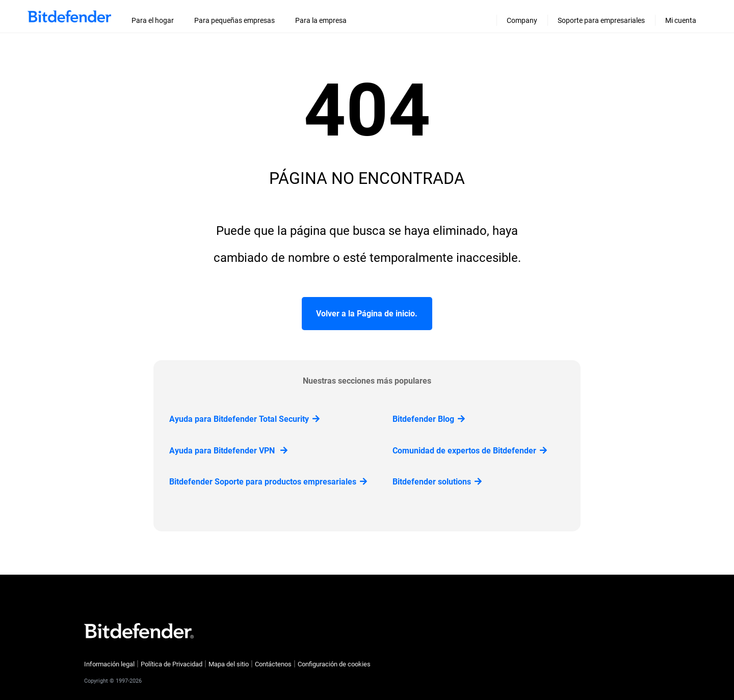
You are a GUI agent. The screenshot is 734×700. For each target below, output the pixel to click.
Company (522, 20)
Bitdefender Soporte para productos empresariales (268, 482)
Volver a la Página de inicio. (367, 314)
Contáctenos (273, 664)
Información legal (109, 664)
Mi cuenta (681, 20)
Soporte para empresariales (601, 20)
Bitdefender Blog (429, 419)
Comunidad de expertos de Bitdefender (470, 451)
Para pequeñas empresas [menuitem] (234, 20)
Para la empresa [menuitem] (321, 20)
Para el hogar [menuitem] (153, 20)
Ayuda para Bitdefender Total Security (244, 419)
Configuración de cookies (334, 664)
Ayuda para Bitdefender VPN (228, 451)
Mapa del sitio (229, 664)
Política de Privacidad (172, 664)
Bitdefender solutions (437, 482)
